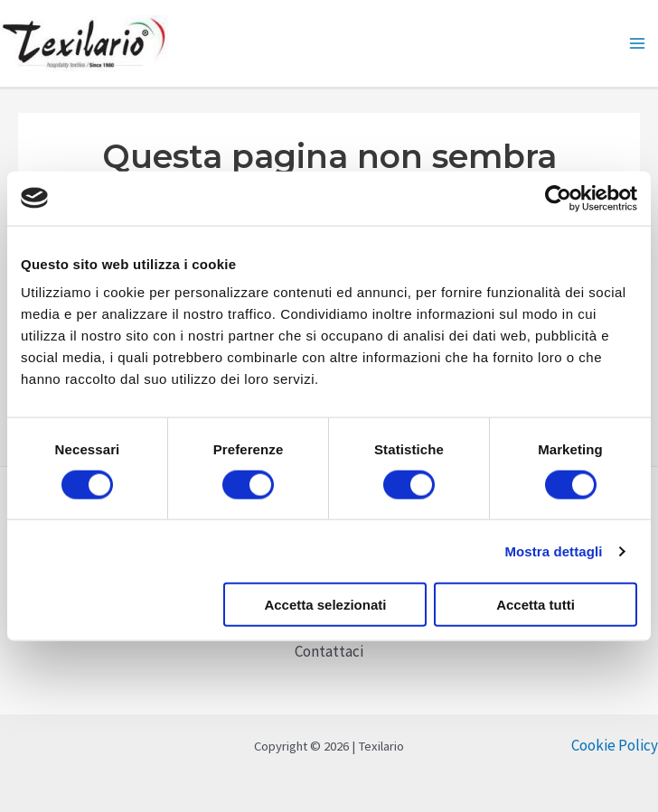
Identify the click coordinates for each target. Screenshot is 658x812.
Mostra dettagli (553, 551)
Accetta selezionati (325, 605)
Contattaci (329, 651)
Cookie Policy (615, 745)
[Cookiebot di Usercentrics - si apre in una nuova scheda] (558, 198)
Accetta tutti (536, 605)
